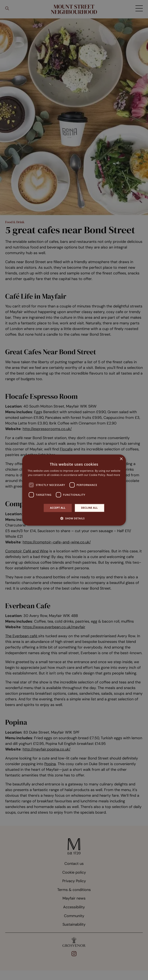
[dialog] (74, 490)
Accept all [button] (58, 508)
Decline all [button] (89, 508)
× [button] (121, 459)
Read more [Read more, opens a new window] (113, 475)
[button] (74, 518)
